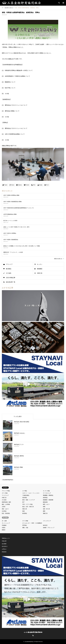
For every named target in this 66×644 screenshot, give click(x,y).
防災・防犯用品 (6, 513)
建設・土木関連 (6, 504)
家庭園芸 (40, 269)
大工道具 (9, 273)
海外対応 (45, 525)
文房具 (4, 507)
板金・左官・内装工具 (28, 507)
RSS (33, 635)
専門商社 (25, 525)
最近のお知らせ (58, 259)
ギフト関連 (25, 521)
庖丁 (24, 502)
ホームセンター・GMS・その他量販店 (32, 523)
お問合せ (4, 549)
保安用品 (25, 498)
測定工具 (25, 509)
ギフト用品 (5, 493)
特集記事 (4, 541)
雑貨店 (4, 530)
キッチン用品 (46, 491)
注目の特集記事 (11, 278)
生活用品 (4, 511)
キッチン (40, 264)
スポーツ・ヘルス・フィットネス (31, 493)
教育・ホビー (46, 504)
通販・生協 (25, 528)
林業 (44, 507)
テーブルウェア (47, 493)
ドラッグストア (47, 521)
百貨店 (4, 528)
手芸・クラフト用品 (27, 504)
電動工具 (45, 513)
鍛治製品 (9, 269)
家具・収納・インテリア (29, 500)
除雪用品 (25, 513)
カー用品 (25, 491)
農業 (44, 511)
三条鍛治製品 (26, 495)
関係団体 (4, 552)
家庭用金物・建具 (6, 502)
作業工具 (40, 273)
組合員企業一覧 (11, 282)
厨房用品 (45, 498)
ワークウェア (5, 495)
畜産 (24, 511)
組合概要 (4, 544)
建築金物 (45, 502)
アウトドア (9, 264)
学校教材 (4, 525)
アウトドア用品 (6, 491)
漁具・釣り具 (46, 509)
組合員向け (5, 546)
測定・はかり (5, 509)
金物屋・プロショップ (49, 528)
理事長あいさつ (6, 538)
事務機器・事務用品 (48, 495)
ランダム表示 (18, 416)
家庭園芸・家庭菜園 (48, 500)
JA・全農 (4, 521)
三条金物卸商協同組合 (8, 480)
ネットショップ (6, 523)
